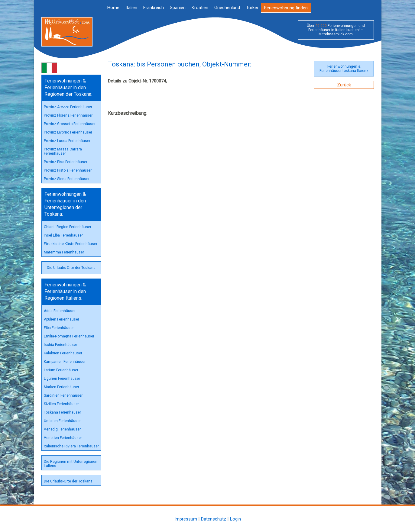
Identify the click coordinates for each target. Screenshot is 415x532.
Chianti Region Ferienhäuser (68, 227)
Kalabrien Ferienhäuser (63, 353)
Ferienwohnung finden (286, 8)
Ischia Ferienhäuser (60, 345)
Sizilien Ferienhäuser (61, 404)
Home (113, 8)
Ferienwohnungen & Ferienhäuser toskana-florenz (344, 69)
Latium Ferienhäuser (61, 370)
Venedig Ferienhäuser (62, 429)
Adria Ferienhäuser (60, 311)
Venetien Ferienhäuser (63, 438)
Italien (131, 8)
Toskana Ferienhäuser (62, 412)
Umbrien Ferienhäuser (62, 421)
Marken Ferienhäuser (62, 387)
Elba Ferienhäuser (59, 328)
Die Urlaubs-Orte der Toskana (71, 268)
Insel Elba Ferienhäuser (63, 235)
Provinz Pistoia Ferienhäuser (68, 170)
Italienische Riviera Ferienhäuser (71, 446)
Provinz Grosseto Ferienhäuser (70, 124)
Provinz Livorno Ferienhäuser (68, 132)
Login (235, 519)
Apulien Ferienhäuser (62, 319)
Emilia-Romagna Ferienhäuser (69, 336)
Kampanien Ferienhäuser (65, 362)
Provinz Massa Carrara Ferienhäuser (63, 151)
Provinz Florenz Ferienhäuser (68, 115)
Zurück (344, 85)
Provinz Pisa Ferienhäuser (66, 162)
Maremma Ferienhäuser (64, 252)
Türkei (252, 8)
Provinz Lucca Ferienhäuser (67, 141)
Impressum (186, 519)
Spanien (178, 8)
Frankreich (154, 8)
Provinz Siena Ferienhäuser (67, 179)
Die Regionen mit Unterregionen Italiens (71, 464)
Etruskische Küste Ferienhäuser (71, 244)
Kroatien (200, 8)
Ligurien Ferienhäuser (62, 379)
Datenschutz (214, 519)
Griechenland (227, 8)
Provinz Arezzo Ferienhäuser (68, 107)
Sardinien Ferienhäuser (63, 395)
